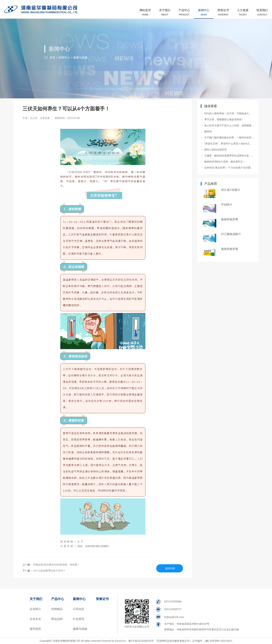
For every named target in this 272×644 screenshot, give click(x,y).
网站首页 (145, 12)
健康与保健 (80, 58)
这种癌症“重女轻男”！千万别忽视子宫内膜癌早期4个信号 (229, 168)
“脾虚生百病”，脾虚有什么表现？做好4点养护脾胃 (229, 144)
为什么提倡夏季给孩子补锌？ (49, 571)
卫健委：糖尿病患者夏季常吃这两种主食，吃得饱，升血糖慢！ (229, 156)
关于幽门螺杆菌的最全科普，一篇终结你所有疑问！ (229, 138)
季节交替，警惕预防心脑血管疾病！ (224, 119)
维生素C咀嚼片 (231, 190)
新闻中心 (204, 12)
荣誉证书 (223, 12)
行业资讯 (79, 619)
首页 (52, 58)
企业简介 (35, 609)
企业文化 (35, 619)
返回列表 (170, 568)
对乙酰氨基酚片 (231, 234)
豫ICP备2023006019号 (141, 641)
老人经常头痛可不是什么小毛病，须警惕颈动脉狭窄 (229, 125)
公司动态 (79, 609)
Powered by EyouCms (113, 641)
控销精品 (57, 609)
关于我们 (165, 12)
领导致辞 (35, 629)
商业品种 (57, 619)
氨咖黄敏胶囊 (230, 219)
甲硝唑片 (227, 205)
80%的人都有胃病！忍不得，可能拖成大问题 (229, 113)
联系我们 (262, 12)
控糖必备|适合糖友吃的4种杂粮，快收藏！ (56, 565)
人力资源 (243, 12)
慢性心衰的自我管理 (215, 150)
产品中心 (184, 12)
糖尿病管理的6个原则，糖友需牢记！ (225, 162)
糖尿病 (208, 131)
